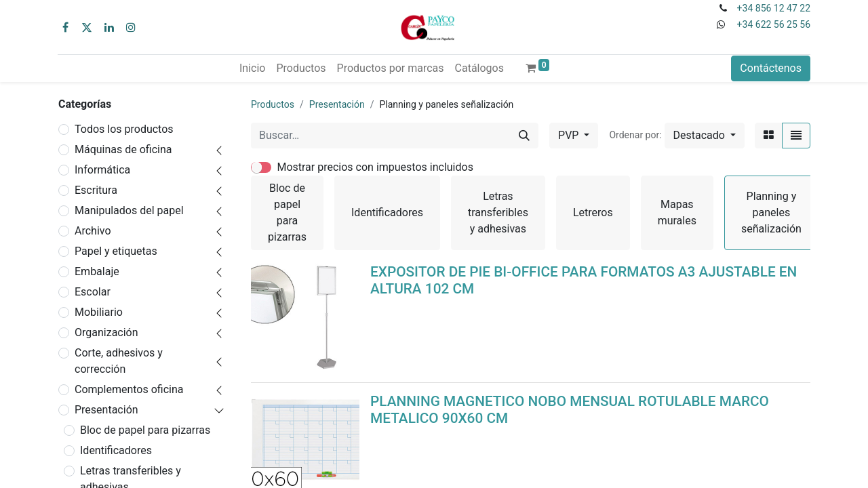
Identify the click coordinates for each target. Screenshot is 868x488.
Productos (273, 104)
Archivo (93, 231)
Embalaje (97, 271)
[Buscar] (524, 136)
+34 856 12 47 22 (774, 8)
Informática (102, 170)
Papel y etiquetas (116, 251)
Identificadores (116, 450)
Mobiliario (99, 312)
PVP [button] (570, 135)
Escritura (96, 190)
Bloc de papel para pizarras (145, 430)
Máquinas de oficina (123, 149)
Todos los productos (124, 129)
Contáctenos (771, 68)
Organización (106, 332)
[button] (705, 136)
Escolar (93, 292)
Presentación (106, 410)
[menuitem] (252, 68)
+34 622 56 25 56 (774, 24)
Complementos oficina (129, 389)
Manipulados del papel (129, 210)
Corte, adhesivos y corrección (119, 361)
